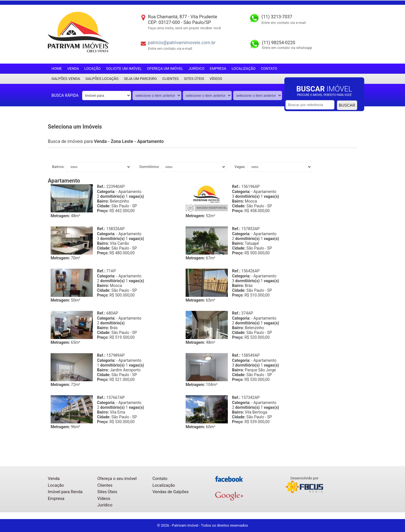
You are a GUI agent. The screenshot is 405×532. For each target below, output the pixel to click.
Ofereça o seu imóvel (117, 479)
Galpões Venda (66, 79)
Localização (243, 69)
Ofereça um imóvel (165, 69)
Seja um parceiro (140, 79)
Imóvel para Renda (65, 492)
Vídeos (216, 79)
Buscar (347, 105)
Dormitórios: (150, 167)
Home (57, 69)
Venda (73, 69)
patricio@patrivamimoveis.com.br (182, 43)
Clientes (170, 79)
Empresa (218, 69)
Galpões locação (102, 79)
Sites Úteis (194, 79)
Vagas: (241, 167)
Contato (269, 69)
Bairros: (59, 167)
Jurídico (196, 69)
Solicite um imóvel (124, 69)
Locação (93, 69)
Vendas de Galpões (170, 492)
